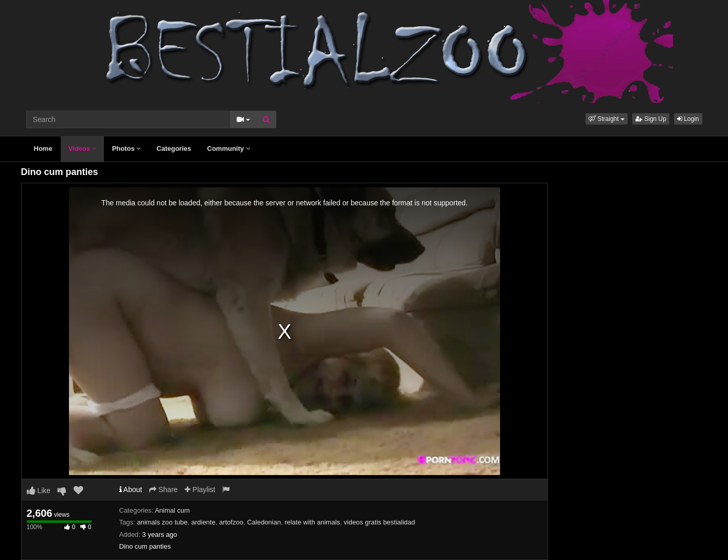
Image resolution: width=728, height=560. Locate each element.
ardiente (203, 522)
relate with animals (312, 522)
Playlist (200, 489)
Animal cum (172, 510)
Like (39, 491)
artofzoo (231, 522)
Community (229, 148)
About (131, 489)
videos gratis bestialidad (379, 522)
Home (43, 148)
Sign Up (651, 119)
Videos (82, 148)
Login (688, 119)
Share (163, 489)
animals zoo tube (162, 522)
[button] (607, 119)
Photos (127, 148)
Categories (174, 148)
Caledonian (264, 522)
